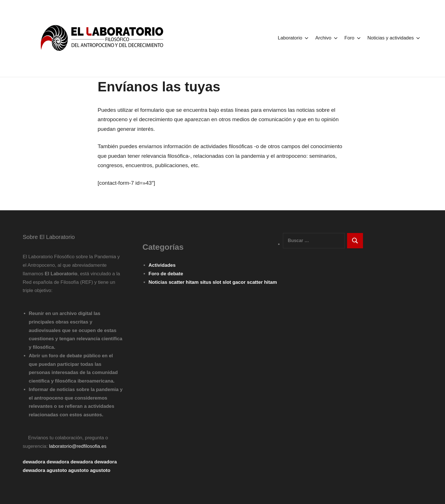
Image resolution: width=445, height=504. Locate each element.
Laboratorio (292, 38)
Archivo (325, 38)
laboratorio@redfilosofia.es (78, 446)
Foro (351, 38)
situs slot (211, 282)
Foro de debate (166, 274)
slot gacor (235, 282)
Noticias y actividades (393, 38)
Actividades (162, 265)
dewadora (34, 462)
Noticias (158, 282)
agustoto (57, 470)
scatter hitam (184, 282)
